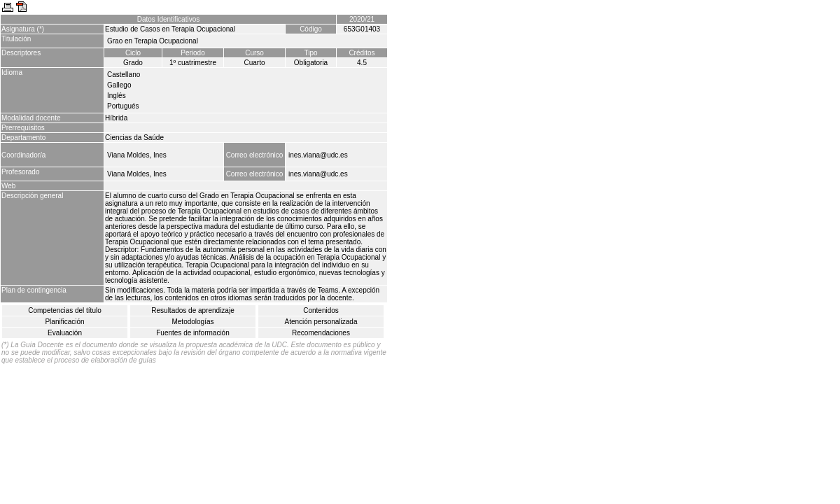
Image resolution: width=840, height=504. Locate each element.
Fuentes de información (193, 333)
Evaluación (65, 333)
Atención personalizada (321, 322)
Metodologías (192, 322)
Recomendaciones (321, 333)
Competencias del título (65, 310)
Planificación (64, 322)
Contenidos (321, 310)
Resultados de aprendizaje (192, 310)
